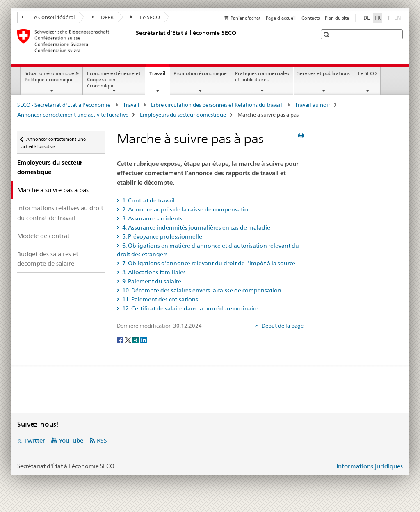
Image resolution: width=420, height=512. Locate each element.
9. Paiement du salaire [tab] (151, 281)
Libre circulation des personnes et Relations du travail (217, 105)
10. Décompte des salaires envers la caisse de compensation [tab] (201, 290)
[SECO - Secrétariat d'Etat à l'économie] (134, 41)
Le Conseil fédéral (48, 17)
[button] (328, 35)
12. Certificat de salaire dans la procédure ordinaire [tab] (190, 308)
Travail (159, 76)
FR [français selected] (378, 18)
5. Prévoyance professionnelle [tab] (162, 236)
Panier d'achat (245, 18)
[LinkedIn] (144, 340)
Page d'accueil (281, 18)
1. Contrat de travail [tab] (148, 200)
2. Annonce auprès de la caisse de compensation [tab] (186, 209)
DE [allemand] (367, 18)
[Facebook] (121, 340)
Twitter (35, 440)
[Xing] (136, 340)
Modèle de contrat (43, 236)
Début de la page (282, 326)
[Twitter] (129, 340)
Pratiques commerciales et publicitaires (262, 76)
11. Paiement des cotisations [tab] (160, 299)
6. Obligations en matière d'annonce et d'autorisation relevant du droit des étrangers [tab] (208, 250)
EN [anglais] (398, 17)
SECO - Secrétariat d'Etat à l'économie (64, 105)
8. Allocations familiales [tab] (153, 272)
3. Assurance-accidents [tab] (152, 218)
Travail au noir (313, 105)
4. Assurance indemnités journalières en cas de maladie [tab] (196, 227)
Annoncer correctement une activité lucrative (73, 115)
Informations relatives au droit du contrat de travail (60, 213)
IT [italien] (387, 18)
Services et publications (324, 73)
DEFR (103, 17)
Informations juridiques (370, 466)
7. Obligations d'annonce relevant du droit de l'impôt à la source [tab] (208, 263)
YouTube (71, 440)
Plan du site (337, 18)
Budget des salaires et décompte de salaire (48, 259)
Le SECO (145, 17)
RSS (102, 440)
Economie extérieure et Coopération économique (114, 79)
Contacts (310, 18)
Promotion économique (200, 73)
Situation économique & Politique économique (52, 76)
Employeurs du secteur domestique (183, 115)
